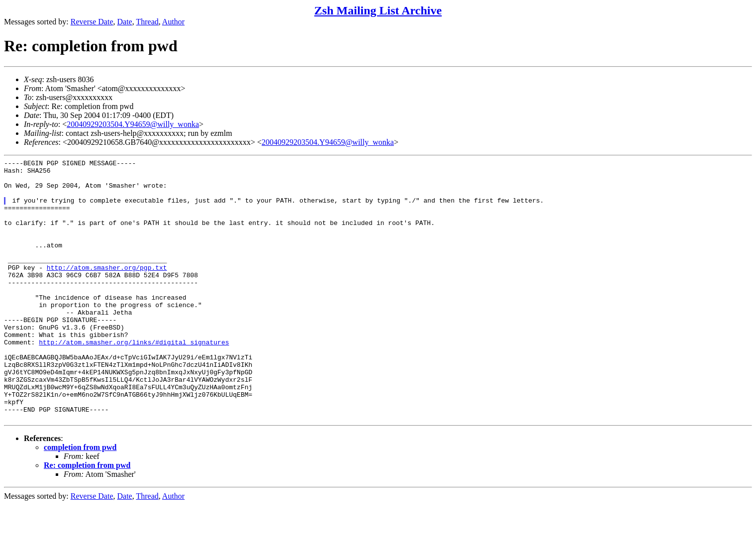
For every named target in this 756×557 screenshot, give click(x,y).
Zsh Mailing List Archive (378, 10)
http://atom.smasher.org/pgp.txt (107, 290)
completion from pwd (80, 500)
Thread (147, 22)
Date (125, 22)
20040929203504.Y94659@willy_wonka (133, 124)
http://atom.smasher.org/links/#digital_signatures (134, 379)
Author (173, 22)
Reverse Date (92, 22)
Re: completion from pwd (87, 517)
